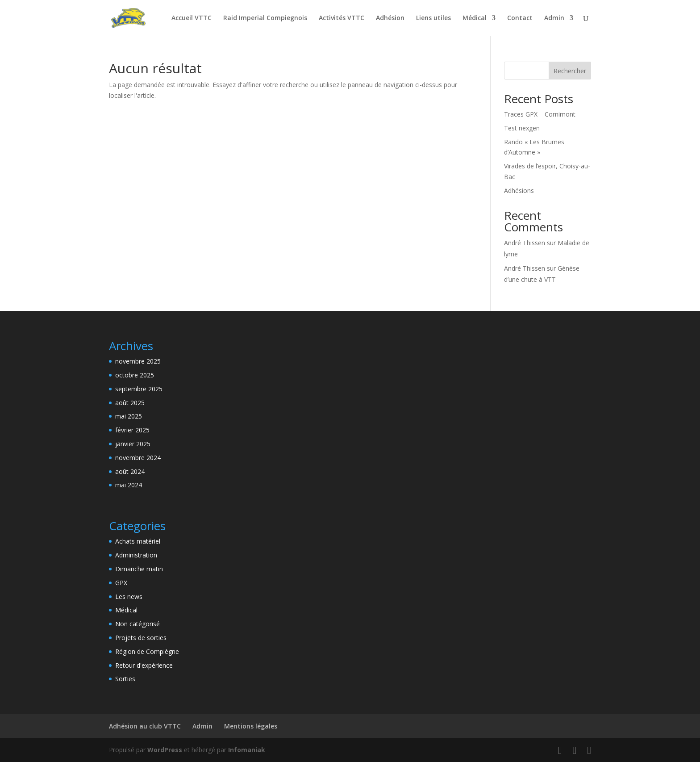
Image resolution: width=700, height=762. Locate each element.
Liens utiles (433, 18)
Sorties (125, 679)
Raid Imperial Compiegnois (265, 18)
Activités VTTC (342, 18)
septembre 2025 (139, 389)
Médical (475, 18)
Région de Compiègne (147, 651)
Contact (520, 18)
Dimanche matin (139, 569)
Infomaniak (247, 750)
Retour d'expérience (144, 665)
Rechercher (570, 71)
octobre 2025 (135, 375)
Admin (554, 18)
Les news (129, 597)
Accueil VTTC (192, 18)
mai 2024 (129, 485)
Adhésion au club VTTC (145, 726)
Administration (136, 555)
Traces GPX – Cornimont (540, 114)
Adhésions (519, 190)
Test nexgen (522, 128)
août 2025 (130, 403)
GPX (121, 583)
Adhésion (390, 18)
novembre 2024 (138, 458)
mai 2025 (129, 416)
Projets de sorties (141, 638)
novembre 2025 (138, 361)
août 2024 (130, 471)
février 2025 (132, 430)
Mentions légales (251, 726)
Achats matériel (138, 541)
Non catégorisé (137, 624)
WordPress (165, 750)
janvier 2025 (133, 444)
